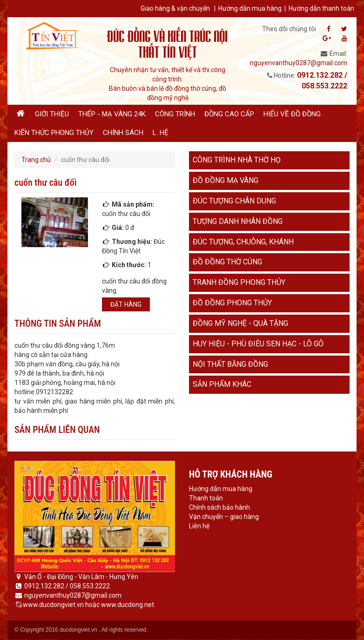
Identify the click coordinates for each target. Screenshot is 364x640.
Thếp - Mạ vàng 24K (112, 114)
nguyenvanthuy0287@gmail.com (299, 63)
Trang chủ (36, 160)
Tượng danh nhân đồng (238, 221)
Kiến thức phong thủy (54, 133)
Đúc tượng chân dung (234, 201)
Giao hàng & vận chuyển (175, 8)
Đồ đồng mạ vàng (226, 180)
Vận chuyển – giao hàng (224, 517)
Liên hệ (199, 526)
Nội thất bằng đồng (230, 364)
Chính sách (123, 133)
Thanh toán (206, 498)
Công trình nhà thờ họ (237, 160)
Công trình (175, 114)
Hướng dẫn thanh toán (321, 8)
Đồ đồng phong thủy (232, 303)
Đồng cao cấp (229, 114)
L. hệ (161, 133)
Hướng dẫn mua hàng (250, 8)
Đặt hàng (126, 304)
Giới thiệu (52, 114)
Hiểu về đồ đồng (292, 114)
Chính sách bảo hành (219, 507)
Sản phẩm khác (222, 384)
